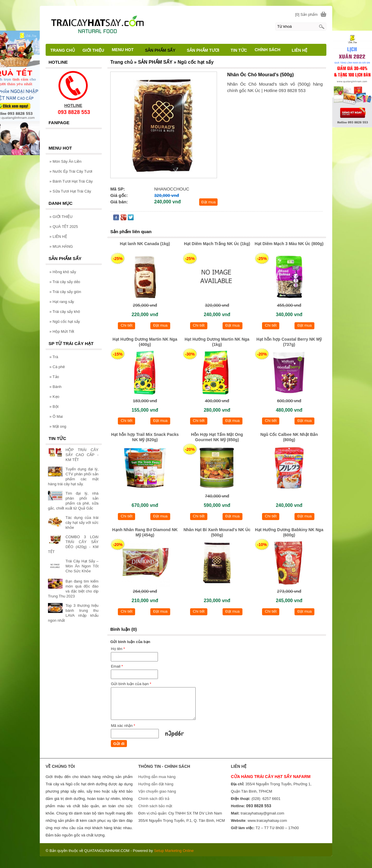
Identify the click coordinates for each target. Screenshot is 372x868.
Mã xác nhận (123, 726)
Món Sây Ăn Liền (66, 161)
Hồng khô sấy (63, 272)
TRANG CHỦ (63, 50)
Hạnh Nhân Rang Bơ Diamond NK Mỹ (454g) (145, 532)
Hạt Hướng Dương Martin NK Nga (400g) (145, 342)
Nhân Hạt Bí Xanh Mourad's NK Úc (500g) (217, 532)
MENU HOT (125, 50)
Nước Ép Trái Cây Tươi (71, 171)
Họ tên (118, 649)
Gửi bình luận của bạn (131, 684)
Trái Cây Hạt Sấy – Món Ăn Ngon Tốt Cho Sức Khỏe (82, 566)
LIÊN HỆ (58, 237)
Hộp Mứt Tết (62, 331)
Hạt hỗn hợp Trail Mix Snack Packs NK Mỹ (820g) (145, 437)
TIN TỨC (239, 50)
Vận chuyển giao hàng (157, 791)
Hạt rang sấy (62, 302)
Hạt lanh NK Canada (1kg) (145, 244)
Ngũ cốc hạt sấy (65, 322)
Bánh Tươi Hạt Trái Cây (71, 181)
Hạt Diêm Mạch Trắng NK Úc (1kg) (217, 244)
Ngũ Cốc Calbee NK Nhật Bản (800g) (289, 437)
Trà (54, 357)
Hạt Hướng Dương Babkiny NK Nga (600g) (289, 532)
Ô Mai (56, 416)
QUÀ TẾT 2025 (64, 227)
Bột (54, 407)
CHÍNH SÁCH (270, 50)
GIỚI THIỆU (61, 217)
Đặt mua (208, 202)
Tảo (54, 377)
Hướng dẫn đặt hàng (156, 784)
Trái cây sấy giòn (65, 292)
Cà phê (57, 367)
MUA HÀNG (61, 246)
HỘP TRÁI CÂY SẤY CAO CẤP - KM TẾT (82, 455)
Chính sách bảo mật (155, 806)
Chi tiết (127, 325)
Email (117, 666)
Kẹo (54, 397)
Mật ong (58, 426)
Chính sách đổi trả (154, 799)
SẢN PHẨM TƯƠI (206, 50)
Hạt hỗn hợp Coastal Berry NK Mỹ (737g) (289, 342)
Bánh (55, 387)
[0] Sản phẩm (306, 14)
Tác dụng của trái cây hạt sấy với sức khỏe (82, 523)
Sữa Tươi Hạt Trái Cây (70, 191)
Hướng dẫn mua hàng (157, 777)
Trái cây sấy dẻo (65, 282)
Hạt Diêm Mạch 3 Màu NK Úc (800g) (289, 244)
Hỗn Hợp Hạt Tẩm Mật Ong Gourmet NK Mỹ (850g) (217, 437)
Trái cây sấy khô (65, 312)
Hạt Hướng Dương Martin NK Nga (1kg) (217, 342)
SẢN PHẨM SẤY (163, 50)
